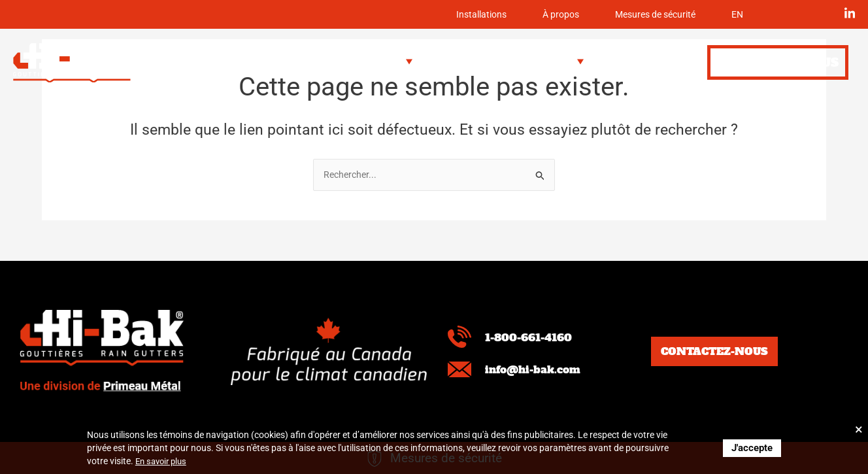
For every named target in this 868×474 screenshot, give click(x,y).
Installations (423, 15)
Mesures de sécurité (635, 15)
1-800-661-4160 (537, 337)
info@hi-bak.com (542, 369)
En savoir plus (163, 461)
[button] (381, 61)
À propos (518, 15)
